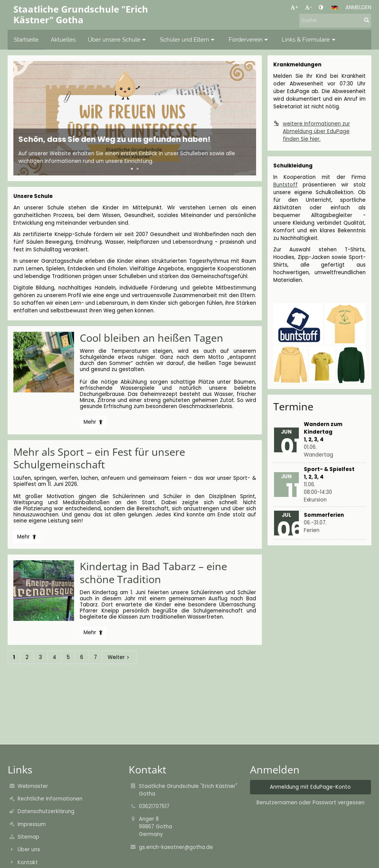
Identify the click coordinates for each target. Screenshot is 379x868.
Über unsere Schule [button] (118, 39)
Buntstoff (285, 185)
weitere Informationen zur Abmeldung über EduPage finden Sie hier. (312, 131)
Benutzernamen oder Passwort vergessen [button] (310, 803)
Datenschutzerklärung (46, 811)
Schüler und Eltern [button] (188, 39)
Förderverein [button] (249, 39)
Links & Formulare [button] (309, 39)
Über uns (29, 850)
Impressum (32, 824)
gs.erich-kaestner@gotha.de (176, 847)
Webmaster (33, 786)
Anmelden (358, 7)
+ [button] (294, 7)
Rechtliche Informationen (50, 799)
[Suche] (335, 21)
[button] (335, 8)
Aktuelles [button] (63, 39)
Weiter (119, 657)
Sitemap (28, 837)
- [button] (309, 7)
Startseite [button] (26, 39)
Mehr (93, 423)
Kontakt (28, 862)
